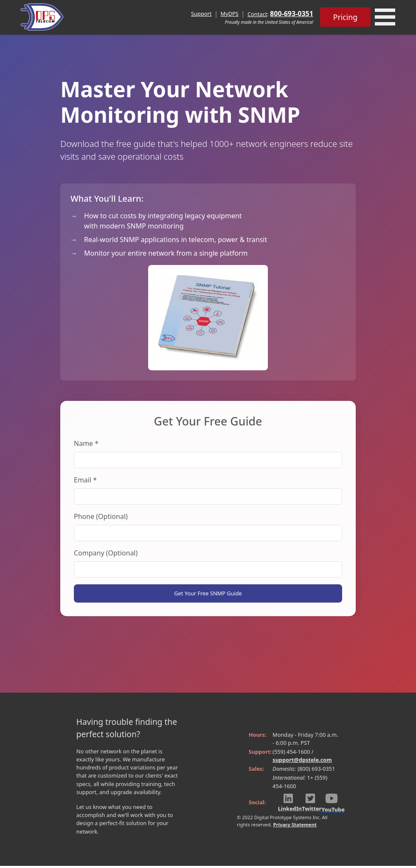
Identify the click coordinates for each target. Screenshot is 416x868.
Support (201, 14)
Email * (85, 480)
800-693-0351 (292, 14)
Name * (86, 443)
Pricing (345, 17)
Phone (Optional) (101, 516)
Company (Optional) (106, 553)
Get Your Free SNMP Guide (208, 595)
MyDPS (230, 14)
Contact (257, 14)
